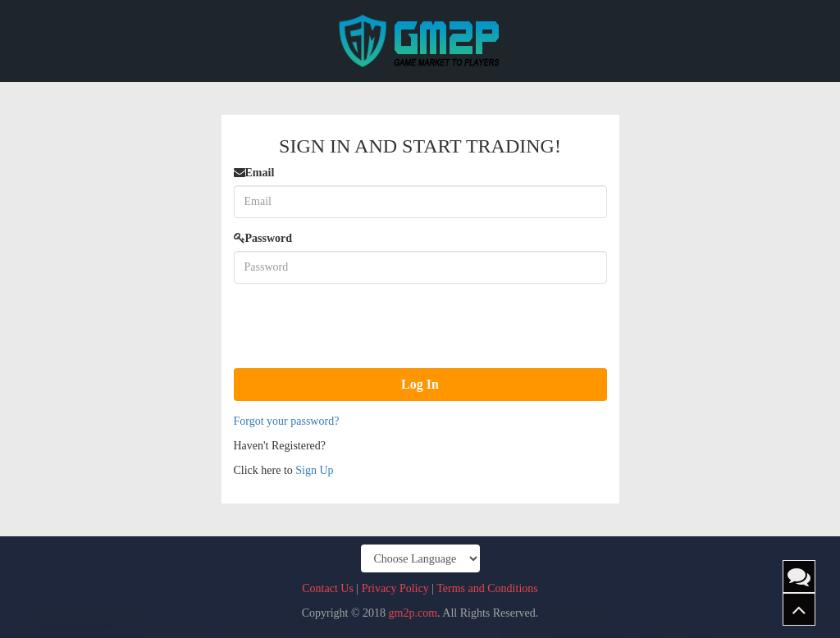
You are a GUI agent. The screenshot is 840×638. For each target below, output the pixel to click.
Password (263, 238)
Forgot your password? (287, 421)
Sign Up (314, 470)
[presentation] (358, 328)
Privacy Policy (395, 588)
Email (254, 173)
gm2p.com (413, 613)
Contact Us (328, 588)
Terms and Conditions (487, 588)
